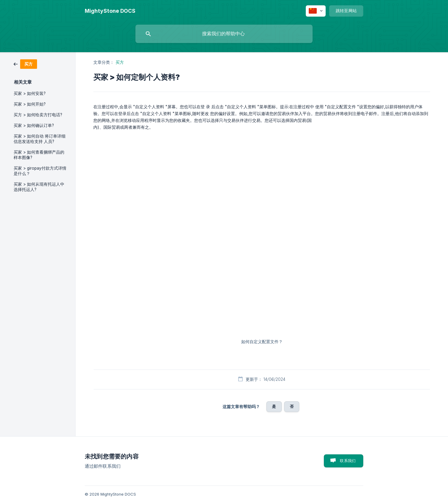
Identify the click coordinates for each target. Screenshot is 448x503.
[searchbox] (224, 34)
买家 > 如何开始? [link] (30, 104)
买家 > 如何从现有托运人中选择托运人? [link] (39, 187)
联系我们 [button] (348, 461)
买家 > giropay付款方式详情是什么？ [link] (40, 171)
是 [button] (274, 406)
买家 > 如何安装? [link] (30, 93)
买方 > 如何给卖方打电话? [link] (38, 115)
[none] (110, 11)
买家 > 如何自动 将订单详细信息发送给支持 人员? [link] (40, 139)
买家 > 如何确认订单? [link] (34, 125)
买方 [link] (120, 62)
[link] (25, 64)
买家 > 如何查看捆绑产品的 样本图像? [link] (39, 155)
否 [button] (292, 406)
